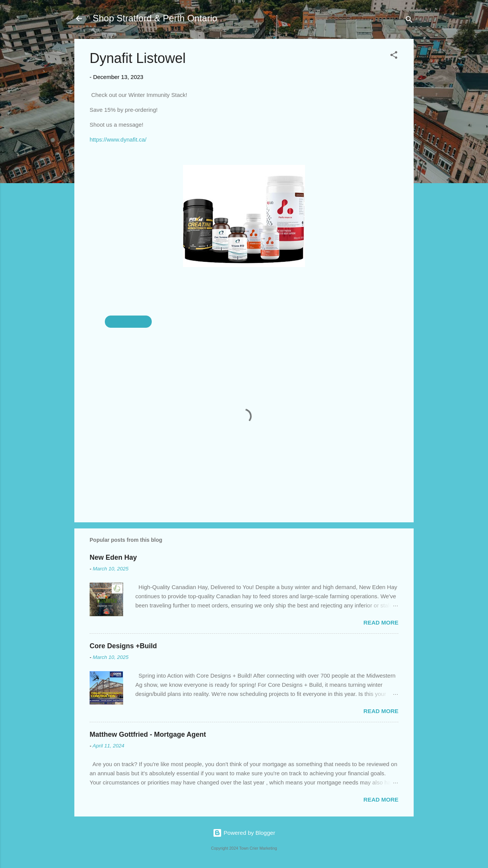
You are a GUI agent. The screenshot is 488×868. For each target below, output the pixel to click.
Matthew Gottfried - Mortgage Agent (148, 734)
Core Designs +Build (123, 646)
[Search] (409, 21)
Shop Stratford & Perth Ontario (155, 18)
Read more (381, 622)
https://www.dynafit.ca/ (118, 139)
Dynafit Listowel (128, 321)
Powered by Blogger (244, 833)
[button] (394, 56)
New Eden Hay (113, 557)
